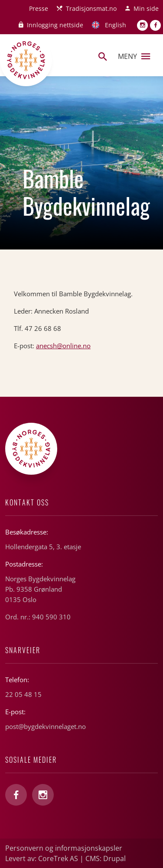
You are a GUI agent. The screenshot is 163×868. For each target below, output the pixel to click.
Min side (146, 8)
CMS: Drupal (106, 858)
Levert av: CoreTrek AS (42, 858)
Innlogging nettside (55, 25)
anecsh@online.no (63, 346)
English (116, 25)
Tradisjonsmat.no (91, 8)
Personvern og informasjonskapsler (64, 848)
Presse (39, 8)
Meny (134, 56)
